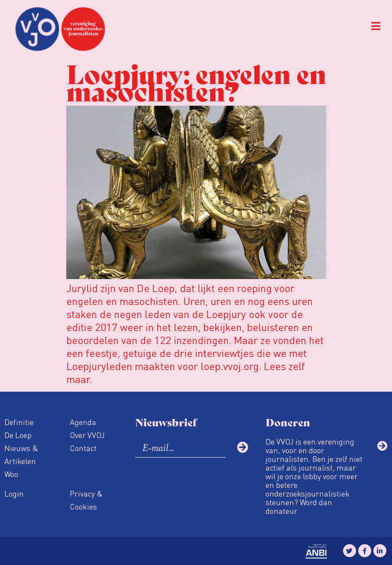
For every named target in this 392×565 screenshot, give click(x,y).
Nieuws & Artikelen (21, 454)
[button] (376, 26)
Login (14, 493)
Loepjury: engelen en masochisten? (196, 81)
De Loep (18, 435)
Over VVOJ (87, 435)
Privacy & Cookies (86, 500)
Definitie (19, 422)
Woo (11, 474)
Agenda (83, 422)
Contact (83, 448)
